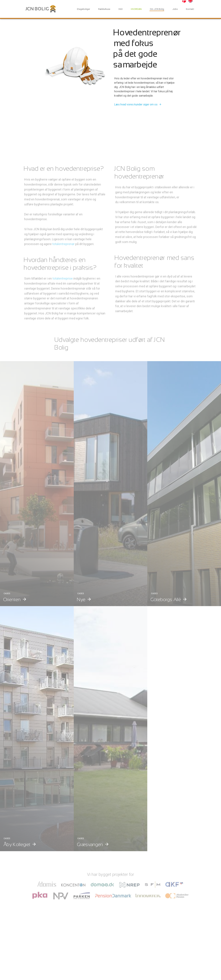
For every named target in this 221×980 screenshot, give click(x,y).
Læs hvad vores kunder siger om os (136, 104)
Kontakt (190, 9)
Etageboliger (83, 9)
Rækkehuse (104, 9)
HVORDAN (136, 9)
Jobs (175, 9)
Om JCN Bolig (157, 9)
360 (121, 9)
